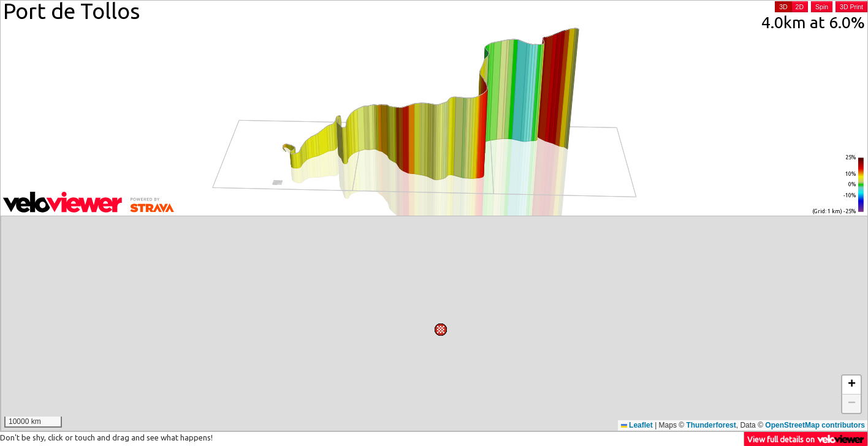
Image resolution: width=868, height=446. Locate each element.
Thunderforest (711, 425)
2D (800, 7)
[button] (443, 230)
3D (783, 7)
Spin (822, 7)
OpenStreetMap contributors (815, 425)
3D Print (851, 7)
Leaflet (637, 425)
